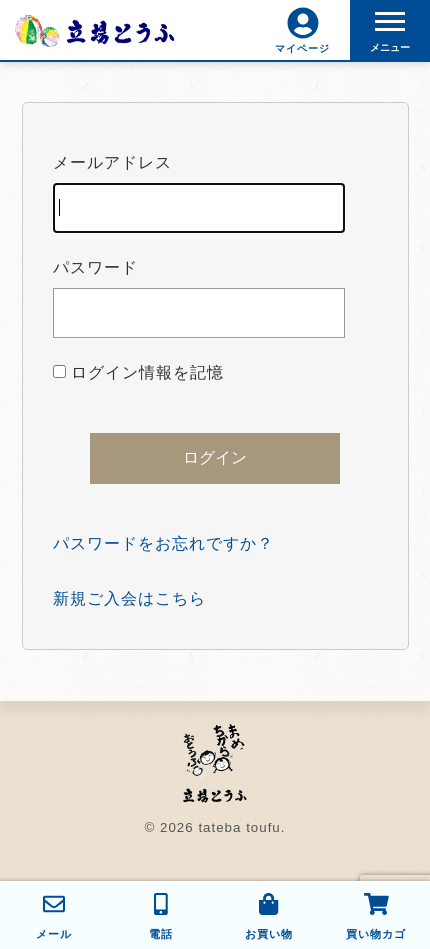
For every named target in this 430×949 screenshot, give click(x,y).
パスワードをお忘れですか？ (163, 543)
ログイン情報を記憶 (138, 372)
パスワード (199, 298)
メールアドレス (199, 193)
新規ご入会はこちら (129, 598)
